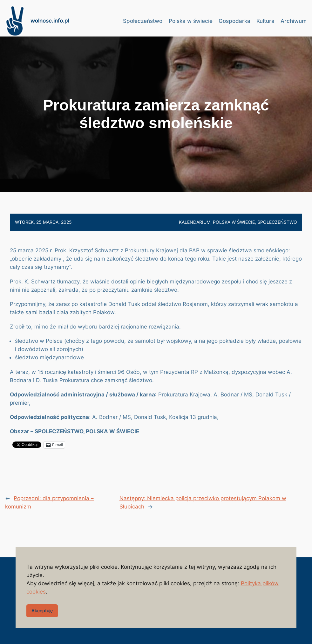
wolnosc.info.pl (50, 21)
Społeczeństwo (277, 222)
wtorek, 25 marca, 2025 (43, 222)
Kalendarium (195, 222)
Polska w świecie (234, 222)
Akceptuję (42, 611)
